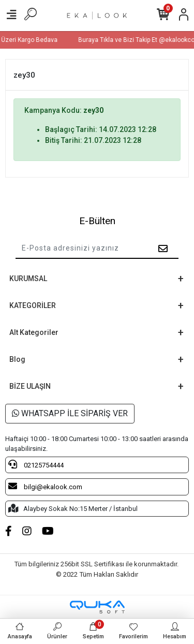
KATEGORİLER (33, 305)
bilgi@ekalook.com (45, 486)
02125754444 (36, 464)
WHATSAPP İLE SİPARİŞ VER (70, 413)
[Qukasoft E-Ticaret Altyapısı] (97, 607)
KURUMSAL (28, 279)
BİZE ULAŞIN (30, 386)
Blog (17, 359)
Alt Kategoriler (34, 332)
